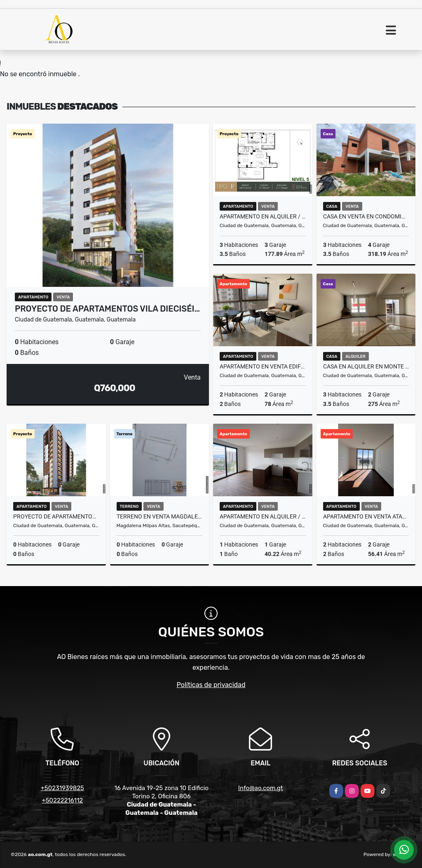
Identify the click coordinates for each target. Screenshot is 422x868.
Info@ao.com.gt (261, 788)
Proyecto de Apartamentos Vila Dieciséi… (107, 309)
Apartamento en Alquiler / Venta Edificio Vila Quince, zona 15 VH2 (263, 216)
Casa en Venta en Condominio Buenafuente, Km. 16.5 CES (366, 216)
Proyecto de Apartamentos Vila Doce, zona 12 (56, 516)
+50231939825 (62, 788)
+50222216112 (62, 800)
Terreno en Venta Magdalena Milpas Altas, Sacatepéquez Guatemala (160, 516)
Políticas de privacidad (211, 685)
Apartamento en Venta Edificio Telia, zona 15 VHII (263, 366)
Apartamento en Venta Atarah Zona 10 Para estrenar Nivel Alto (366, 516)
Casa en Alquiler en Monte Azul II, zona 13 (366, 366)
